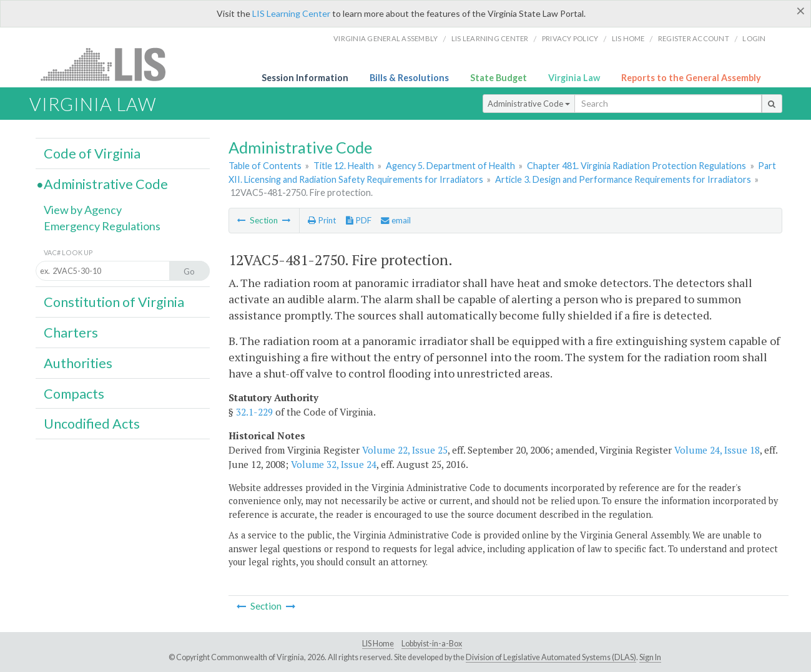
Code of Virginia (92, 153)
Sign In (650, 657)
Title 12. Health (344, 166)
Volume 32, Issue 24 (334, 464)
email (396, 220)
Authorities (78, 363)
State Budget (499, 78)
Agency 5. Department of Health (450, 166)
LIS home (628, 38)
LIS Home (378, 644)
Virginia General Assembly (386, 38)
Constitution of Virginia (114, 302)
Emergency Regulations (102, 226)
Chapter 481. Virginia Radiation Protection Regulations (637, 166)
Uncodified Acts (92, 424)
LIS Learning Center (291, 13)
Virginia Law (574, 78)
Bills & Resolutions (409, 78)
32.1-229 (254, 412)
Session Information (305, 78)
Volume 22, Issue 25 (405, 450)
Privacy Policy (570, 38)
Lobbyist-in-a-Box (432, 644)
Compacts (74, 394)
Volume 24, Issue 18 (717, 450)
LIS (110, 64)
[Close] (801, 11)
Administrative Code (529, 104)
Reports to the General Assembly (691, 78)
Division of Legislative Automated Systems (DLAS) (551, 657)
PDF (359, 220)
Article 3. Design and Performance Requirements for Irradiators (623, 179)
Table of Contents (265, 166)
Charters (71, 333)
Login (754, 38)
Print (322, 220)
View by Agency (83, 210)
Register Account (694, 38)
